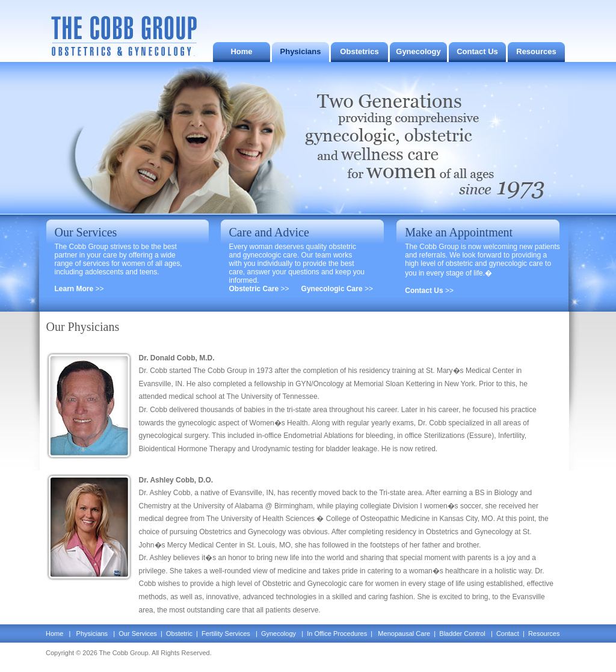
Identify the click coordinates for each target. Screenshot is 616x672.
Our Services (139, 633)
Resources (536, 51)
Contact (508, 633)
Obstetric (178, 633)
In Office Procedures (338, 633)
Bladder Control (462, 633)
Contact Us (477, 51)
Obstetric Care (255, 289)
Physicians (301, 51)
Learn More (75, 289)
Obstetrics (359, 51)
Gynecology (418, 51)
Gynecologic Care (333, 289)
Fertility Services (226, 633)
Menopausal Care (404, 633)
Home (241, 51)
